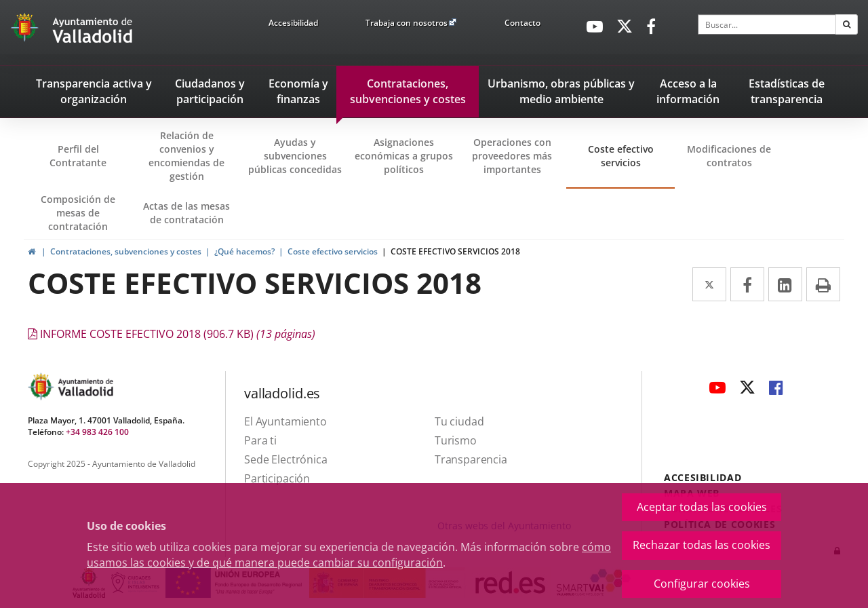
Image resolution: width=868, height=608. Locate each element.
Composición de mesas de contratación (78, 213)
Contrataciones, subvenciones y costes (126, 251)
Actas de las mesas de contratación (186, 213)
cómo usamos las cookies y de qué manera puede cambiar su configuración (349, 555)
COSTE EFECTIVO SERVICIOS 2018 (455, 251)
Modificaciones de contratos (729, 156)
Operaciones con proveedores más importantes (512, 156)
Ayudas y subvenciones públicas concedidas (295, 156)
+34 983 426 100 (97, 432)
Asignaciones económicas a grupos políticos (404, 156)
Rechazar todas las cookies (702, 545)
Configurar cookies (702, 584)
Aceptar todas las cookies (702, 507)
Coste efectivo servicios (621, 156)
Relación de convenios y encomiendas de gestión (186, 156)
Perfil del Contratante (87, 166)
